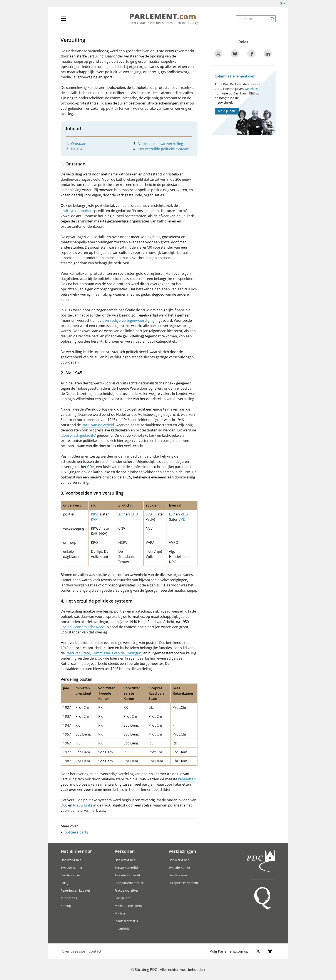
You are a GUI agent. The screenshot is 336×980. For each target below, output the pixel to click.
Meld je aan (227, 111)
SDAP (150, 514)
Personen (125, 851)
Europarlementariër (129, 883)
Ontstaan (79, 144)
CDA (91, 467)
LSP (172, 514)
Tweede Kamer (72, 868)
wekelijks (251, 89)
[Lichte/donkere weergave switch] (284, 3)
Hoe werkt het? (125, 860)
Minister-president (128, 906)
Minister (121, 913)
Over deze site (73, 951)
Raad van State (78, 653)
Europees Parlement (183, 883)
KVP (94, 519)
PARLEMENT (163, 17)
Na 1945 (78, 149)
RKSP (95, 514)
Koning (66, 906)
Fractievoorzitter (126, 890)
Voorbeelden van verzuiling (161, 144)
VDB (184, 514)
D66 (64, 805)
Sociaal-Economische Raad (83, 627)
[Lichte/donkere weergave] (284, 4)
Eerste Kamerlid (126, 868)
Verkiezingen (182, 851)
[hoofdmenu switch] (63, 20)
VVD (182, 519)
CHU (134, 514)
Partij (64, 883)
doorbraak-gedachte (78, 435)
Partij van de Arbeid (98, 425)
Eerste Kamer (70, 875)
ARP (122, 514)
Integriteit (122, 929)
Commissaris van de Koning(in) (117, 653)
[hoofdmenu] (77, 20)
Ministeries (69, 898)
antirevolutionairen (77, 211)
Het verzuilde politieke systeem (164, 149)
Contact (95, 951)
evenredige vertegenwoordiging (129, 320)
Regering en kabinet (75, 890)
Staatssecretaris (126, 921)
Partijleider (123, 898)
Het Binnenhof (76, 851)
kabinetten (187, 779)
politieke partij (76, 832)
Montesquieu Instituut (178, 23)
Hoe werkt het (71, 860)
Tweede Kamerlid (127, 875)
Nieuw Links (83, 805)
